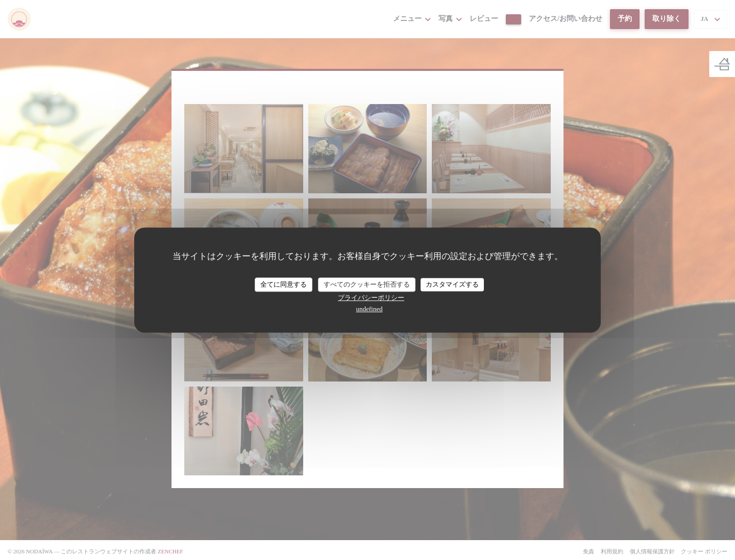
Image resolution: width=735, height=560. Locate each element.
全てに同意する (284, 284)
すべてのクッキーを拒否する (367, 284)
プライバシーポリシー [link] (371, 298)
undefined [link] (370, 309)
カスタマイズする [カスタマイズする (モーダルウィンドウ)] (452, 284)
